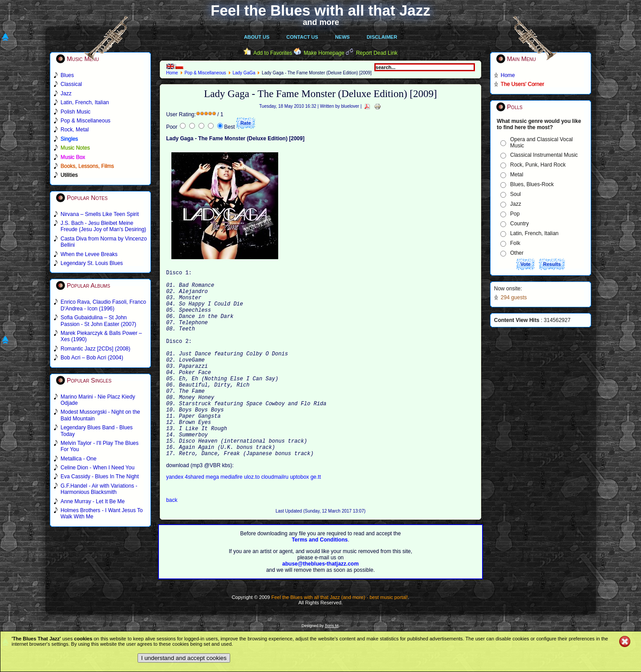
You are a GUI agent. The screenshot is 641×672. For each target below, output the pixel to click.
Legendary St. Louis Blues (92, 263)
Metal (517, 175)
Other (517, 253)
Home (172, 73)
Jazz (516, 204)
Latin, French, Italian (534, 233)
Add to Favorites (273, 53)
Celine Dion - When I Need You (97, 468)
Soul (515, 194)
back (172, 540)
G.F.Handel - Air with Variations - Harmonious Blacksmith (99, 489)
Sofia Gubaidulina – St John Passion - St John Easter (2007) (98, 321)
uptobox (300, 517)
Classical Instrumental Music (544, 155)
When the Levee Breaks (89, 254)
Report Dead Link (377, 53)
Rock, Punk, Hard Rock (538, 165)
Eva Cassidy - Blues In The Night (100, 477)
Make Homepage (324, 53)
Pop (515, 214)
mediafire (231, 517)
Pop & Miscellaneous (205, 73)
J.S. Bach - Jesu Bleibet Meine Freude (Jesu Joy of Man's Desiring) (103, 226)
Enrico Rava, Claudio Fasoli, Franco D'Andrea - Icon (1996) (103, 305)
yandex (175, 517)
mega (213, 517)
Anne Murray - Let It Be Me (93, 501)
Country (519, 224)
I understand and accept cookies (184, 658)
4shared (195, 517)
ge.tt (315, 517)
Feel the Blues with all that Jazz (320, 10)
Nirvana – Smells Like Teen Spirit (100, 214)
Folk (515, 243)
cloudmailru (276, 517)
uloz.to (253, 517)
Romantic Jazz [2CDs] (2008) (95, 349)
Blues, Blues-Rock (532, 184)
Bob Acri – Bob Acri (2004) (92, 358)
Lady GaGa (244, 73)
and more (321, 22)
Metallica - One (79, 459)
